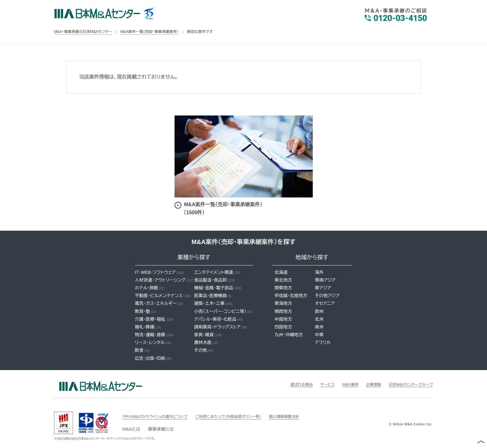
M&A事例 (340, 384)
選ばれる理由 (286, 384)
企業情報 (366, 384)
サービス (315, 384)
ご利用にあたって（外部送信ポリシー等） (243, 416)
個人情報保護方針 (307, 416)
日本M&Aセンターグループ (407, 384)
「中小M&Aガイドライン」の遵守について (160, 416)
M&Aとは (131, 429)
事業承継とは (161, 429)
